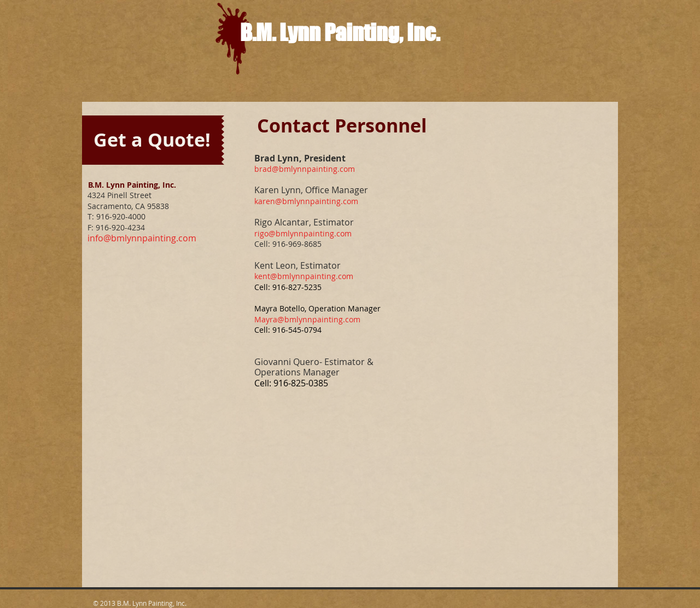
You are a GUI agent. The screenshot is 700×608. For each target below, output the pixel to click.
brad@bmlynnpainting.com (305, 169)
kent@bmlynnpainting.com (304, 276)
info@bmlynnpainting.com (142, 238)
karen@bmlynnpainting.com (306, 201)
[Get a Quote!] (152, 140)
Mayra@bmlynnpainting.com (307, 319)
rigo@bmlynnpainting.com (303, 233)
